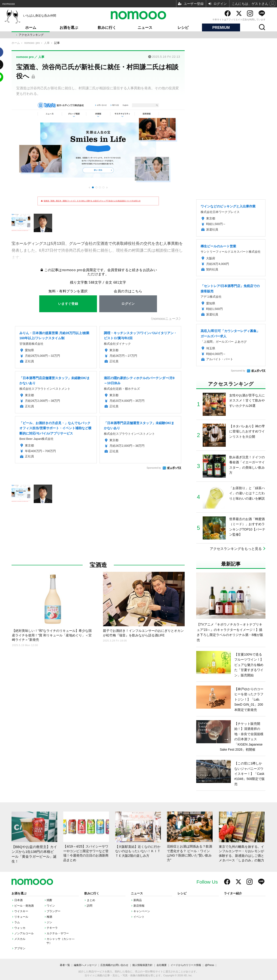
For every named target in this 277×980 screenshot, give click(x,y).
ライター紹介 (233, 893)
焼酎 (49, 900)
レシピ (183, 28)
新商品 (138, 900)
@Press (209, 965)
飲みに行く (107, 28)
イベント (139, 917)
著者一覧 (65, 965)
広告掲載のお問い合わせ (114, 965)
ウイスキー (21, 911)
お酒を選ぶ (69, 28)
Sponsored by (154, 468)
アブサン (20, 948)
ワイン (51, 906)
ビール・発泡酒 (24, 906)
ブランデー (54, 911)
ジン (49, 922)
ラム (17, 922)
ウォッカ (20, 928)
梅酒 (49, 917)
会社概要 (162, 965)
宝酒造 (98, 565)
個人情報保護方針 (142, 965)
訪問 (90, 906)
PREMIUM (221, 28)
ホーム (31, 28)
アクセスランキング (31, 35)
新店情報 (139, 906)
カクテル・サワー (58, 933)
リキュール (21, 917)
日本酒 (18, 900)
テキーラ (52, 928)
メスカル (20, 939)
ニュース (145, 28)
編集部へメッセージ (85, 965)
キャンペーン (142, 911)
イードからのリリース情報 (186, 965)
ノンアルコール (24, 933)
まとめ (91, 900)
